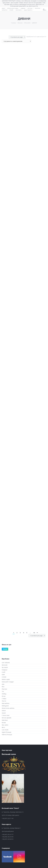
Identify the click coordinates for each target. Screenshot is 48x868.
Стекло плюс (6, 715)
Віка (3, 687)
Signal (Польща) (6, 732)
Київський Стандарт (8, 682)
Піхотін (4, 701)
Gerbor (4, 711)
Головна (14, 23)
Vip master (5, 667)
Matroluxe (5, 720)
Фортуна (4, 689)
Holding (4, 694)
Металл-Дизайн (7, 718)
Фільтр (5, 649)
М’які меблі (27, 23)
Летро (4, 696)
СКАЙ (3, 672)
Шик (3, 684)
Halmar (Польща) (7, 735)
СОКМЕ (4, 677)
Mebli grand (5, 706)
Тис (3, 691)
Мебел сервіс (6, 679)
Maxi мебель (6, 703)
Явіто (3, 727)
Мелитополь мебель (8, 708)
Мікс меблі (5, 725)
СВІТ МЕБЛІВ (6, 663)
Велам (4, 723)
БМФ (3, 675)
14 (34, 633)
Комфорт (5, 670)
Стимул (4, 699)
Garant (4, 713)
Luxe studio (5, 730)
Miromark (5, 665)
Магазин (20, 23)
